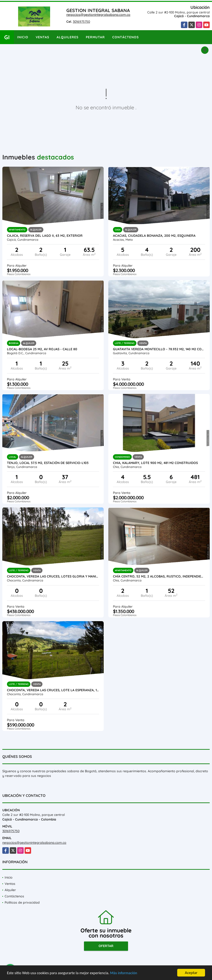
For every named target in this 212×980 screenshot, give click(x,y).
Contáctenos (125, 37)
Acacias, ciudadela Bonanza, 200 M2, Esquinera (154, 236)
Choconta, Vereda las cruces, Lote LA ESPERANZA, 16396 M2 (53, 690)
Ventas (42, 37)
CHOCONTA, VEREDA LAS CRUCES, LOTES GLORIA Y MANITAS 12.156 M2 (53, 576)
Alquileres (67, 37)
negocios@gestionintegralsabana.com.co (98, 15)
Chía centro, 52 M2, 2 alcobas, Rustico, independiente (159, 576)
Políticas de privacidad (22, 902)
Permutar (95, 37)
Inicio (23, 37)
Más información (124, 973)
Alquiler (10, 890)
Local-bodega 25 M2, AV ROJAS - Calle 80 (42, 349)
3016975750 (81, 22)
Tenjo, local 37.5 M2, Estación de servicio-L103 (48, 463)
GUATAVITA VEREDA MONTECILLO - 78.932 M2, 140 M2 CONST (159, 349)
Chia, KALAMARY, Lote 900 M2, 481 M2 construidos (155, 463)
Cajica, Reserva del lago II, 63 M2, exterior (45, 236)
